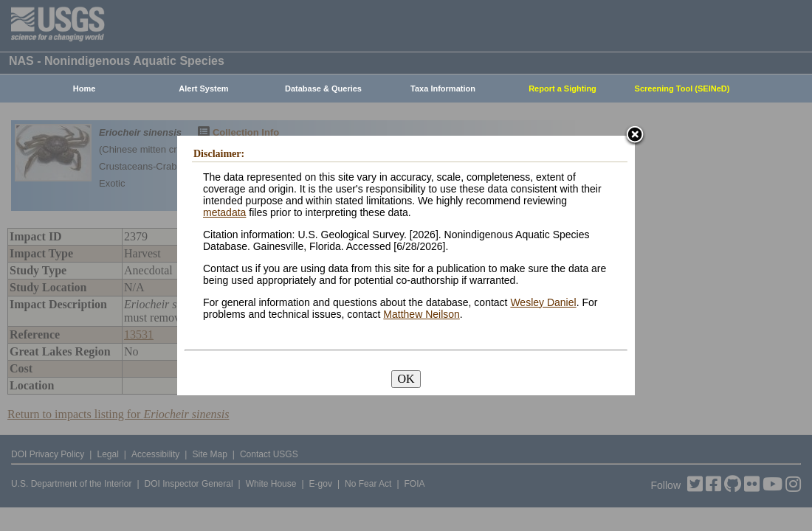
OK (406, 379)
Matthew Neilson (422, 314)
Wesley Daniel (543, 302)
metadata (224, 212)
